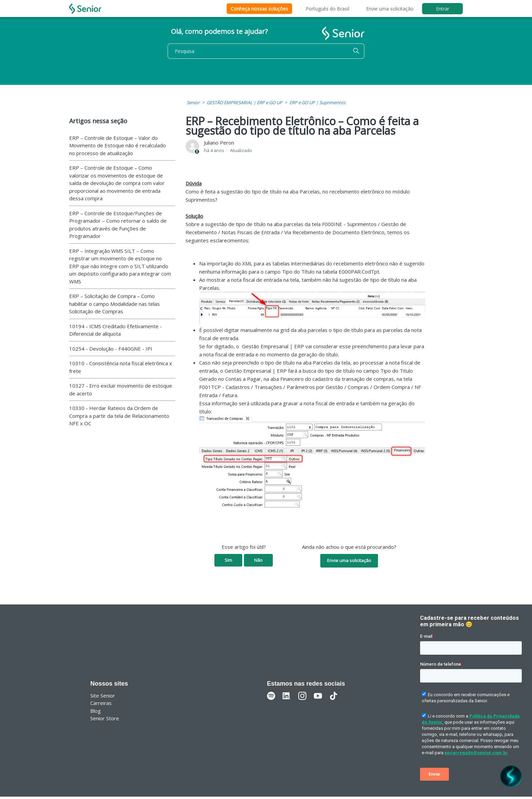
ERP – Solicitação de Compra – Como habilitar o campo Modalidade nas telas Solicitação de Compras (115, 304)
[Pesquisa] (266, 51)
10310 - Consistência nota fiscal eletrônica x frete (121, 367)
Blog (96, 711)
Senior (193, 103)
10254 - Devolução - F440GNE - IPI (111, 349)
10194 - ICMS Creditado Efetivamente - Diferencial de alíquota (116, 330)
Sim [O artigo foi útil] (228, 560)
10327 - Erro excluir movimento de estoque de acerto (121, 389)
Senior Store (105, 718)
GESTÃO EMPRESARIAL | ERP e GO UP (244, 103)
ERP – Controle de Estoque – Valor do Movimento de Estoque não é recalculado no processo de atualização (118, 145)
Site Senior (103, 695)
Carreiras (101, 703)
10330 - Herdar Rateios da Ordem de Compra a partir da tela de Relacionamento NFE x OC (119, 416)
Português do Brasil (327, 9)
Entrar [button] (443, 9)
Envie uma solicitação (390, 9)
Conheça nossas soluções (259, 9)
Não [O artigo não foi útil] (258, 560)
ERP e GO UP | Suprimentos (317, 103)
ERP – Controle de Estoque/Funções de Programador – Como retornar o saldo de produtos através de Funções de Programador (118, 225)
